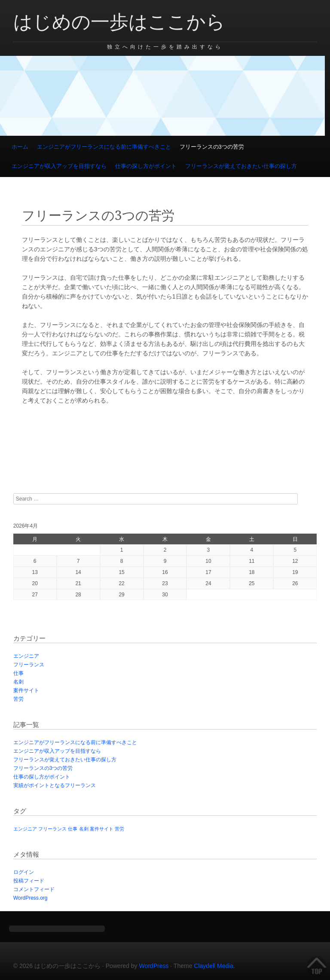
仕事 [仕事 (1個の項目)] (73, 829)
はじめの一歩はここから (119, 22)
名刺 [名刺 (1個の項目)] (84, 829)
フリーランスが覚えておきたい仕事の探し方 (241, 166)
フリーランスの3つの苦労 (212, 147)
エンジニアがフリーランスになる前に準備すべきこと (104, 147)
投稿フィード (29, 881)
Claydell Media (214, 966)
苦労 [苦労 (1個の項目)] (119, 829)
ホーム (20, 147)
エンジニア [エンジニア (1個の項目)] (25, 829)
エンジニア (26, 656)
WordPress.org (31, 898)
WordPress (154, 966)
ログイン (24, 872)
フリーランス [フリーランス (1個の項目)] (52, 829)
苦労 (18, 699)
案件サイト (26, 690)
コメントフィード (34, 889)
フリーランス (29, 665)
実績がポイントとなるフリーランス (55, 785)
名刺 (18, 682)
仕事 (18, 673)
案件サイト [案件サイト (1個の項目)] (102, 829)
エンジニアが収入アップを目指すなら (59, 166)
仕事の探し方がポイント (146, 166)
